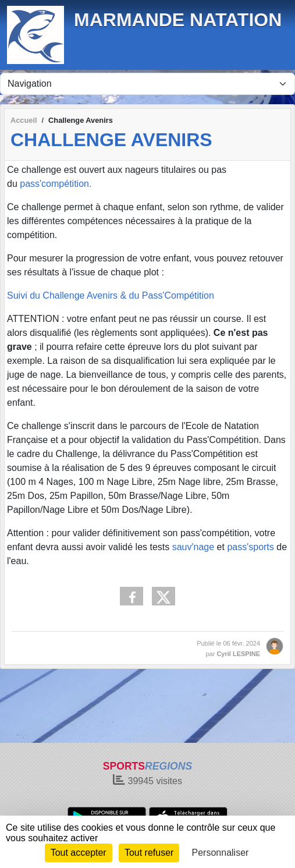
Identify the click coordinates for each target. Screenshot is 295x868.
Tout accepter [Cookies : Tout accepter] (79, 853)
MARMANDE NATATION (178, 20)
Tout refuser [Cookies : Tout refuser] (149, 853)
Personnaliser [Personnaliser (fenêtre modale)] (221, 853)
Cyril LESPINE (238, 654)
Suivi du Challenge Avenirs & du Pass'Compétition (111, 295)
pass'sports (250, 547)
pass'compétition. (56, 184)
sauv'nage (193, 547)
